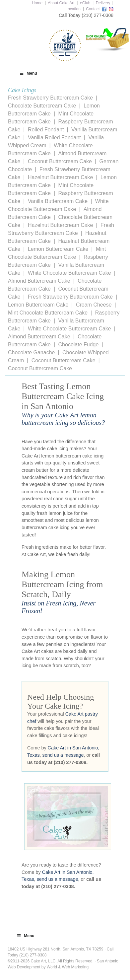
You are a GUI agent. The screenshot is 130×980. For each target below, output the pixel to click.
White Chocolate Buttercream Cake (69, 273)
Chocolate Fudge (79, 345)
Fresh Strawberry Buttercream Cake (50, 98)
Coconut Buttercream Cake (60, 161)
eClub (85, 3)
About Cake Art (61, 3)
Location (73, 9)
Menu (28, 73)
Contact (93, 9)
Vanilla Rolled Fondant (54, 138)
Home (37, 3)
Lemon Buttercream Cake (58, 249)
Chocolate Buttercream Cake (42, 106)
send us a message (63, 755)
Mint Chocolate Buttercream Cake (48, 313)
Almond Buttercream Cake (39, 281)
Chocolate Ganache (31, 352)
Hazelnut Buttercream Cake (61, 177)
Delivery (103, 3)
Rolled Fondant (46, 130)
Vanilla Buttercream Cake (58, 201)
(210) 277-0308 (97, 15)
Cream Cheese (94, 305)
